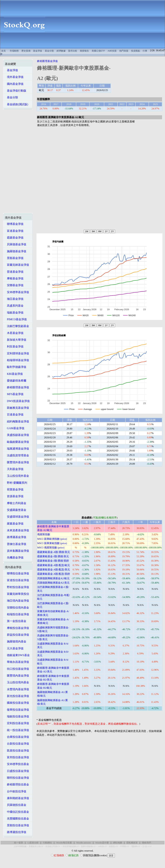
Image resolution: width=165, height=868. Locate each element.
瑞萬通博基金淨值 (17, 449)
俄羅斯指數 (44, 534)
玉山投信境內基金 (17, 682)
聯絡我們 (146, 843)
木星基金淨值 (14, 333)
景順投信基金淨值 (17, 825)
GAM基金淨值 (15, 428)
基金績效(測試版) (17, 104)
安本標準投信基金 (17, 764)
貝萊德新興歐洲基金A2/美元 (53, 583)
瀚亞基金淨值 (14, 299)
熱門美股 (124, 51)
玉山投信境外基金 (17, 476)
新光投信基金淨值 (17, 696)
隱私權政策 (132, 843)
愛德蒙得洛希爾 (16, 381)
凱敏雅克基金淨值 (17, 408)
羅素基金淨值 (14, 524)
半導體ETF (125, 846)
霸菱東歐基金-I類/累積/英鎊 (53, 561)
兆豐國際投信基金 (17, 819)
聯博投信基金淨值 (17, 573)
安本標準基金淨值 (17, 292)
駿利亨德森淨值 (16, 367)
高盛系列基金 (14, 306)
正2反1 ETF (147, 846)
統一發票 (19, 843)
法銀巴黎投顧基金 (17, 326)
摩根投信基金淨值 (17, 628)
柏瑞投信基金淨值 (17, 614)
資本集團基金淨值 (17, 551)
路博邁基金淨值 (16, 537)
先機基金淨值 (14, 558)
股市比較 (73, 51)
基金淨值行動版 (16, 91)
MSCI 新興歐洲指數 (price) (52, 539)
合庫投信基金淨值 (17, 737)
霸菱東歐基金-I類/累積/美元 (53, 556)
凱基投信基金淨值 (17, 751)
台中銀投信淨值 (16, 791)
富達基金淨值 (14, 231)
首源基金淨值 (14, 496)
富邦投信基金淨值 (17, 757)
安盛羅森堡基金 (16, 510)
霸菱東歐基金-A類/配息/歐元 (54, 565)
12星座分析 (33, 843)
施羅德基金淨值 (16, 251)
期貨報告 (84, 51)
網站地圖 (118, 843)
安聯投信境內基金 (17, 608)
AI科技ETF (102, 846)
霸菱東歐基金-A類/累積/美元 (54, 552)
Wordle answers (84, 843)
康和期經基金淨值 (17, 798)
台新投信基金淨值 (17, 744)
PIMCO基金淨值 (16, 319)
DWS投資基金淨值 (17, 401)
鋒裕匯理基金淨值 (17, 387)
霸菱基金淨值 (14, 238)
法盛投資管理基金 (17, 455)
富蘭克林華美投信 (17, 594)
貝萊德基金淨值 (16, 244)
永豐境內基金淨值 (17, 689)
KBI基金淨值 (14, 374)
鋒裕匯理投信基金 (17, 784)
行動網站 (47, 843)
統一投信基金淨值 (17, 730)
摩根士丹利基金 (16, 503)
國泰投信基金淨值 (17, 703)
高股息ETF (113, 846)
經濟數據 (61, 51)
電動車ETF (136, 846)
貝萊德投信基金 (16, 805)
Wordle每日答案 (64, 843)
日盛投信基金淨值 (17, 771)
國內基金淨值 (14, 84)
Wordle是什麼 (102, 843)
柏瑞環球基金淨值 (17, 360)
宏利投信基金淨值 (17, 723)
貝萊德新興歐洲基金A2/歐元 (53, 578)
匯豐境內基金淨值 (17, 676)
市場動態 (14, 51)
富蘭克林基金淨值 (17, 265)
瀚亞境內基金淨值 (17, 601)
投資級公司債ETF (53, 846)
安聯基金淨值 (14, 285)
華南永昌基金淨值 (17, 662)
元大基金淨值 (14, 648)
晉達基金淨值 (14, 272)
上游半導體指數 (20, 846)
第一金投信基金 (16, 621)
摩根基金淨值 (14, 278)
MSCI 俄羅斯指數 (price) (51, 548)
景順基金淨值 (14, 258)
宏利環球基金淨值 (17, 353)
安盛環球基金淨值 (17, 517)
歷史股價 (26, 51)
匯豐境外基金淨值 (17, 462)
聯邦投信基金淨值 (17, 778)
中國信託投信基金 (17, 812)
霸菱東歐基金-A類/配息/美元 (54, 570)
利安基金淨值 (14, 346)
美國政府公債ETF (36, 846)
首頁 (3, 51)
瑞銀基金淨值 (14, 313)
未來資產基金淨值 (17, 530)
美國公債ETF (98, 51)
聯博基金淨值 (14, 224)
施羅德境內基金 (16, 641)
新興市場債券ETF (88, 846)
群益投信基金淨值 (17, 635)
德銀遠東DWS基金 (17, 655)
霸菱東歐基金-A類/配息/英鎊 (54, 574)
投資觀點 (136, 51)
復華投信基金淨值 (17, 710)
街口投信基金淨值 (17, 669)
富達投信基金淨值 (17, 580)
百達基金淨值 (14, 415)
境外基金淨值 (14, 77)
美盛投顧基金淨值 (17, 435)
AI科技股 (112, 51)
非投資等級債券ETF (71, 846)
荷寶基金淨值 (14, 489)
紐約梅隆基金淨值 (17, 421)
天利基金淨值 (14, 469)
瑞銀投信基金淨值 (17, 716)
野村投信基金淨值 (17, 587)
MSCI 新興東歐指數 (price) (52, 543)
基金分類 (49, 51)
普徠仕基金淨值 (16, 544)
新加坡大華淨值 (16, 340)
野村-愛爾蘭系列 (16, 483)
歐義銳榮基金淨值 (17, 442)
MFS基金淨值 (14, 394)
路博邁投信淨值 (16, 832)
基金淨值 (38, 51)
